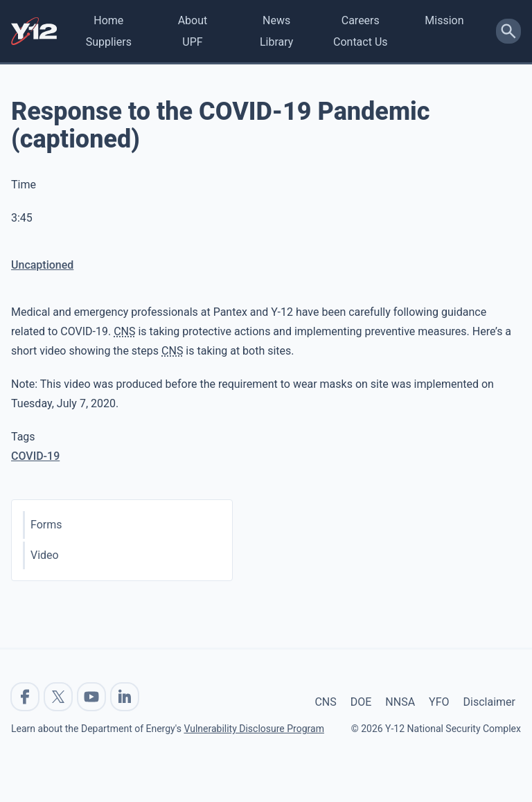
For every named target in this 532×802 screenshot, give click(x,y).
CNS (325, 702)
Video (45, 555)
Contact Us (361, 42)
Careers (361, 20)
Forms (46, 525)
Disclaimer (489, 702)
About (193, 20)
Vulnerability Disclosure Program (254, 729)
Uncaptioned (42, 265)
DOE (361, 702)
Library (276, 42)
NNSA (400, 702)
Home (108, 20)
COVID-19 (35, 456)
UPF (192, 42)
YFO (439, 702)
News (276, 20)
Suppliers (109, 42)
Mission (444, 20)
